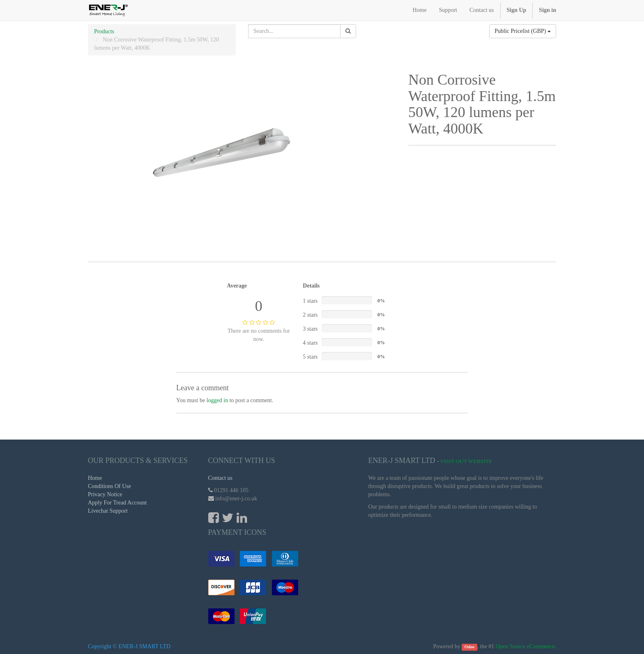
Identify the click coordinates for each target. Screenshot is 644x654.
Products (104, 31)
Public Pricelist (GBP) (523, 31)
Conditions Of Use (109, 486)
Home (95, 478)
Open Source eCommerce (525, 646)
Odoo (470, 647)
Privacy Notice (105, 494)
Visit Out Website (466, 461)
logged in (217, 400)
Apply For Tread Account (117, 503)
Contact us (221, 478)
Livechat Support (108, 511)
